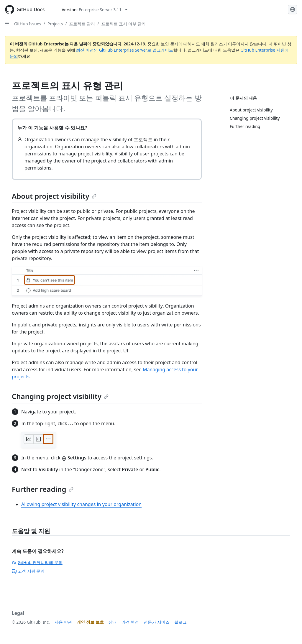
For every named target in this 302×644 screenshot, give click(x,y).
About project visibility (54, 196)
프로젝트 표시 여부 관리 (123, 24)
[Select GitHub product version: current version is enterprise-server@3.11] (95, 10)
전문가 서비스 (157, 622)
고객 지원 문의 (28, 571)
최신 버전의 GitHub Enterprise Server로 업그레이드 (125, 50)
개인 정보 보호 (90, 622)
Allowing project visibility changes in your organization (81, 504)
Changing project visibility (60, 396)
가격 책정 (130, 622)
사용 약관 (63, 622)
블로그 (180, 622)
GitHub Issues (28, 24)
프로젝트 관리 (82, 24)
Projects (55, 24)
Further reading (43, 489)
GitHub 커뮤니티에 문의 (37, 562)
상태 (113, 622)
